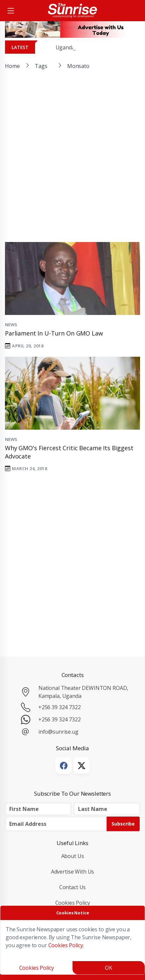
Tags (41, 66)
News (11, 325)
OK (109, 968)
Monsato (78, 66)
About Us (73, 856)
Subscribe (123, 824)
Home (12, 66)
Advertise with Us (73, 872)
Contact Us (73, 887)
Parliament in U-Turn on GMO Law (54, 333)
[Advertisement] (72, 161)
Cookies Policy (73, 903)
